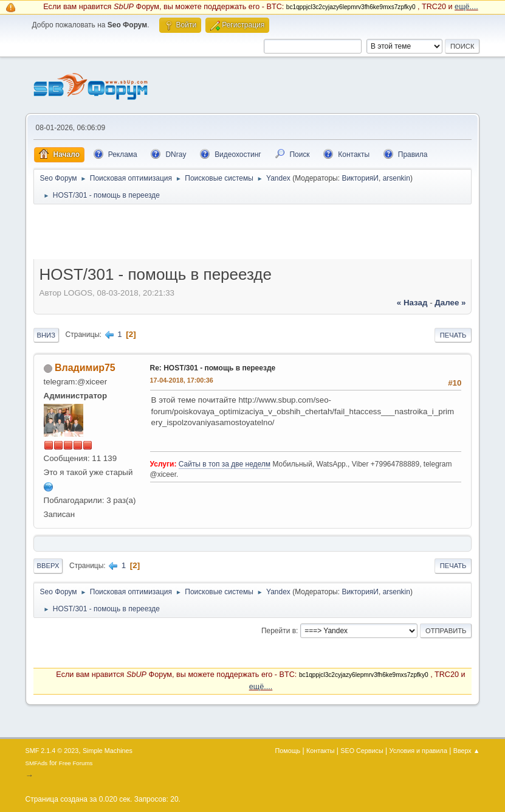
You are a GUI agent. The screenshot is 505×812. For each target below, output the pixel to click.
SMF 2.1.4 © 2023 (52, 751)
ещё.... (466, 7)
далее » (450, 303)
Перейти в (279, 631)
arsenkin (397, 178)
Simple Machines (108, 751)
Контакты (321, 751)
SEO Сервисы (362, 751)
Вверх (48, 566)
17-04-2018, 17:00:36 (182, 380)
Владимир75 (85, 368)
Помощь (288, 751)
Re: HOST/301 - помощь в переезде (213, 368)
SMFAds (37, 763)
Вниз (46, 335)
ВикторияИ (360, 178)
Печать (453, 335)
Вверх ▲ (467, 751)
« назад (412, 303)
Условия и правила (418, 751)
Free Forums (76, 763)
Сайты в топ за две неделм (225, 464)
